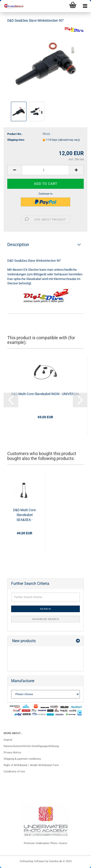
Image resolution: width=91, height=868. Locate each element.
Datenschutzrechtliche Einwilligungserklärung (31, 746)
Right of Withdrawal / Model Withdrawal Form (31, 765)
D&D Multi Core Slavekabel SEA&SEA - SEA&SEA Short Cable (25, 515)
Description (18, 244)
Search (45, 609)
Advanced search (46, 619)
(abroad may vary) (69, 140)
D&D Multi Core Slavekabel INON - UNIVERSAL (45, 394)
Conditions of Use (14, 772)
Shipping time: (16, 140)
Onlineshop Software (32, 861)
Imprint (8, 740)
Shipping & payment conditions (22, 759)
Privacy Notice (12, 753)
